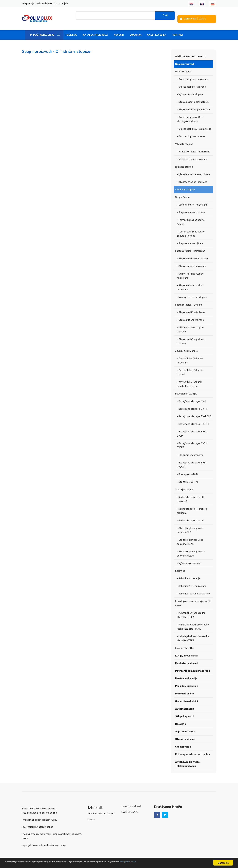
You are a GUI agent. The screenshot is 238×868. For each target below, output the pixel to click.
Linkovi (92, 815)
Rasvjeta (181, 719)
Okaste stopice (183, 67)
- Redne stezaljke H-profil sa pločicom (192, 506)
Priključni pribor (185, 689)
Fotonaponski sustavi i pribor (193, 750)
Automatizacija (185, 704)
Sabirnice (180, 566)
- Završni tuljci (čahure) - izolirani (190, 368)
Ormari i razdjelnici (187, 697)
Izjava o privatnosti (131, 802)
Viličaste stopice (184, 139)
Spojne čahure (183, 193)
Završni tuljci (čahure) (187, 346)
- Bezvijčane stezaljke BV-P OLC (194, 412)
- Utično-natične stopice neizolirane (190, 271)
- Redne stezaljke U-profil (190, 516)
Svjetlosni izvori (185, 727)
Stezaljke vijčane (184, 485)
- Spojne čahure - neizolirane (192, 200)
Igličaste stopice (184, 162)
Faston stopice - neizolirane (190, 246)
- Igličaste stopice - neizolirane (193, 170)
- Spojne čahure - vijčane (190, 239)
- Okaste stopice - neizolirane (193, 75)
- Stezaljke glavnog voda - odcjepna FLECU (191, 549)
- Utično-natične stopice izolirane (190, 325)
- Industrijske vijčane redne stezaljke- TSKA (191, 610)
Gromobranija (183, 742)
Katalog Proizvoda (95, 30)
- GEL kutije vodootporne (190, 450)
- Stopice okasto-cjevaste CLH (193, 105)
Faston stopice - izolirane (189, 300)
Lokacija (136, 30)
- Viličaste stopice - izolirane (192, 155)
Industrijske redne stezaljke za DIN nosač (193, 599)
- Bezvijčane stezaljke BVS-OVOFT (192, 441)
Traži (165, 16)
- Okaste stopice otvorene (191, 132)
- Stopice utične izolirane (190, 315)
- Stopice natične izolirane (191, 308)
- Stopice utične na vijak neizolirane (190, 283)
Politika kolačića (130, 808)
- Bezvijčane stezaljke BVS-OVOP (192, 429)
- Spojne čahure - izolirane (191, 208)
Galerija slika (157, 30)
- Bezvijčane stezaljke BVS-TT (193, 419)
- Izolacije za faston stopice (192, 293)
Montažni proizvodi (187, 659)
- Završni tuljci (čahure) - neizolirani (190, 356)
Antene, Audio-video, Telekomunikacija (188, 759)
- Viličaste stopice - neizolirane (193, 147)
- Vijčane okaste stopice (190, 90)
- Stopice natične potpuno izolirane (191, 337)
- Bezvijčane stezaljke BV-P (192, 397)
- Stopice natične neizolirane (192, 254)
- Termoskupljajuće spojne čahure (191, 217)
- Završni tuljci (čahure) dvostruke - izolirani (189, 379)
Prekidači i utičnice (187, 681)
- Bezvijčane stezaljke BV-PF (192, 404)
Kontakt (178, 30)
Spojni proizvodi (185, 59)
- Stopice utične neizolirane (192, 262)
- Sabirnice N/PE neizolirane (192, 581)
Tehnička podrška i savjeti (102, 809)
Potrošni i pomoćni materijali (192, 666)
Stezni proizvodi (185, 735)
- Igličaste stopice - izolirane (192, 177)
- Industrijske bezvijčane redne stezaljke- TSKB (193, 634)
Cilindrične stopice (185, 185)
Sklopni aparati (184, 712)
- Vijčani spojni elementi (189, 559)
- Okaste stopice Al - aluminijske (194, 124)
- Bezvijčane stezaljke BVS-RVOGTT (192, 460)
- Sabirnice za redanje (188, 574)
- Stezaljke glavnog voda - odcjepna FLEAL (191, 537)
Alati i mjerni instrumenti (190, 52)
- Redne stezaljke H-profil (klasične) (190, 495)
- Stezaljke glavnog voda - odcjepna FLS (191, 526)
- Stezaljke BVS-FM (187, 477)
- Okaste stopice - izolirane (191, 82)
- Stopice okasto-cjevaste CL (193, 97)
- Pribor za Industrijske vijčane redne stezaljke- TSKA (193, 622)
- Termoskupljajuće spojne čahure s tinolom (191, 229)
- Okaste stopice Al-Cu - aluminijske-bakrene (190, 115)
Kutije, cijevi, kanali (187, 651)
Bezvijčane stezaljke (186, 389)
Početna (71, 30)
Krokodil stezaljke (184, 644)
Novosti (119, 30)
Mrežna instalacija (186, 674)
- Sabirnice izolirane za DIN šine (193, 589)
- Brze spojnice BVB (187, 470)
